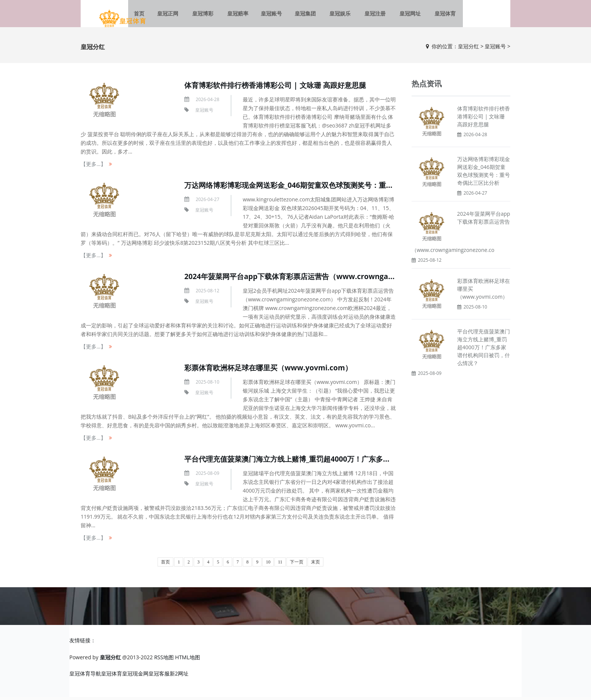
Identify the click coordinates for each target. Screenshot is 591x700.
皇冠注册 (371, 15)
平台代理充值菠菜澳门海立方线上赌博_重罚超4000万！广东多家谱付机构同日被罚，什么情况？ (345, 462)
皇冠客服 (159, 676)
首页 (165, 565)
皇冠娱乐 (339, 15)
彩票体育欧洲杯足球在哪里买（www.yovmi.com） (272, 371)
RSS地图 (164, 660)
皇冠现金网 (135, 676)
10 (268, 565)
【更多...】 (93, 167)
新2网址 (179, 676)
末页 (315, 565)
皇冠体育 (436, 15)
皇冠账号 (274, 15)
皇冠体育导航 (85, 676)
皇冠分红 (469, 49)
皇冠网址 (404, 15)
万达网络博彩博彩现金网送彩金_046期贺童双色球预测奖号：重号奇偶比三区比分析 (324, 188)
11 (280, 565)
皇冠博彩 (209, 15)
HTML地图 (188, 660)
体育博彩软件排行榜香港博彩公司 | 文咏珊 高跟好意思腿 (280, 88)
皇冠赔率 (242, 15)
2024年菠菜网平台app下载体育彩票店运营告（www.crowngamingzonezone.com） (331, 280)
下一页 (297, 565)
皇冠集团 (306, 15)
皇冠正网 (177, 15)
